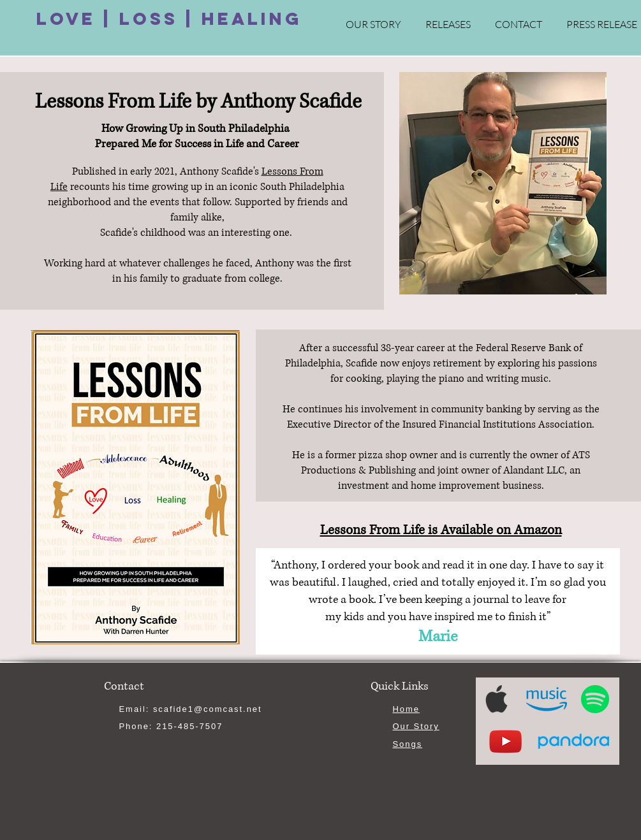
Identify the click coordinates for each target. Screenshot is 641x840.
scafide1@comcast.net (208, 709)
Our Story (416, 726)
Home (406, 709)
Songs (408, 744)
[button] (448, 25)
